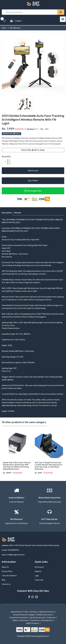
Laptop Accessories (38, 618)
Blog (3, 580)
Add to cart (33, 171)
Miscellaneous (15, 28)
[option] (33, 64)
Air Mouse (34, 612)
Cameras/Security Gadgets (24, 615)
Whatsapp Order (33, 191)
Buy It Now (33, 181)
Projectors (52, 618)
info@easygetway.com (16, 555)
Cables (15, 620)
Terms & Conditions (9, 576)
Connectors (35, 620)
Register (38, 571)
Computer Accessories (19, 618)
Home (4, 28)
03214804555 (13, 550)
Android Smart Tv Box (20, 612)
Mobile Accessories (45, 615)
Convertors (24, 620)
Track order (39, 580)
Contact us (6, 584)
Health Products (33, 623)
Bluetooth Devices (47, 612)
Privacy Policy (7, 571)
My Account (39, 567)
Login (37, 576)
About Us (5, 567)
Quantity (6, 157)
